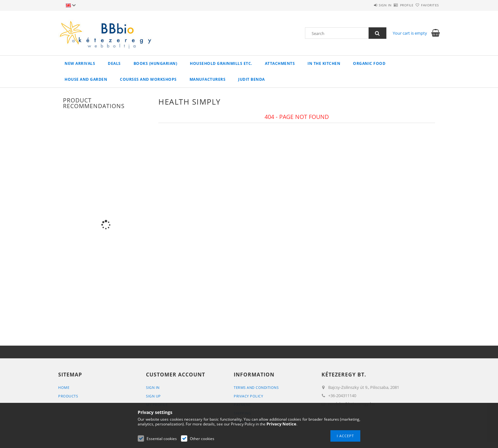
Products (68, 396)
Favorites (426, 5)
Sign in (367, 5)
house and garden (86, 79)
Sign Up (153, 396)
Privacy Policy (248, 396)
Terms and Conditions (256, 387)
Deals (114, 63)
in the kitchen (324, 63)
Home (64, 387)
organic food (369, 63)
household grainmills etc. (221, 63)
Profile (396, 5)
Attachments (280, 63)
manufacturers (208, 79)
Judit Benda (252, 79)
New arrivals (80, 63)
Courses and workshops (148, 79)
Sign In (153, 387)
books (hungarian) (156, 63)
